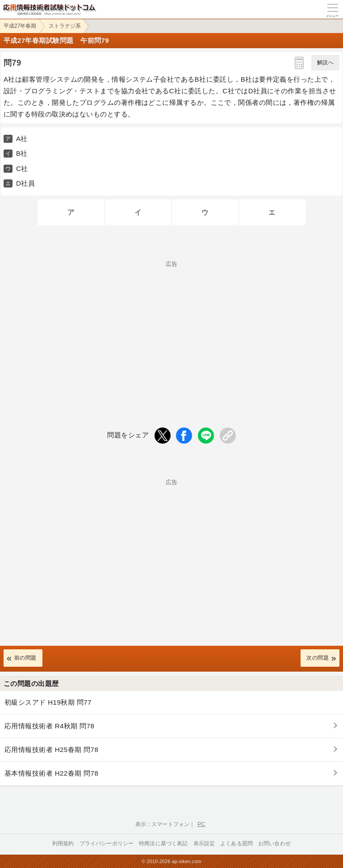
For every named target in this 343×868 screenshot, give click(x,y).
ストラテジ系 (65, 26)
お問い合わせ (274, 843)
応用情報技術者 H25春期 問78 (51, 750)
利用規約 (63, 843)
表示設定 (204, 843)
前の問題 (25, 658)
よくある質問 (236, 843)
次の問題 (318, 658)
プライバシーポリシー (107, 843)
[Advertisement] (171, 329)
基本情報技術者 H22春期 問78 (51, 773)
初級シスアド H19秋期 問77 (48, 702)
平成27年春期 (20, 26)
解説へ (325, 62)
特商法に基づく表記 (163, 843)
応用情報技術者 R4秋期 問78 (49, 726)
